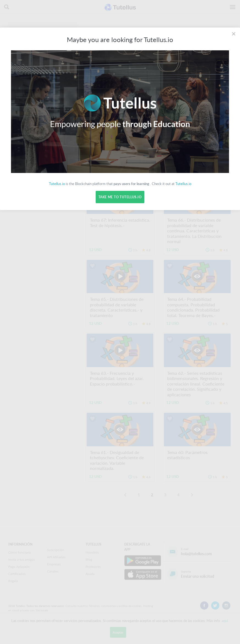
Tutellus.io (57, 184)
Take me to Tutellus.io (120, 197)
